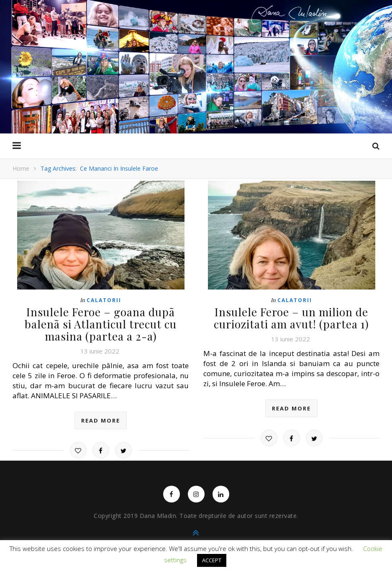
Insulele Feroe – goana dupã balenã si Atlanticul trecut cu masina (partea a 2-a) (101, 324)
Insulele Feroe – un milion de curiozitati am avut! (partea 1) (291, 318)
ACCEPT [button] (212, 560)
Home (21, 168)
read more (101, 420)
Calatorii (104, 300)
